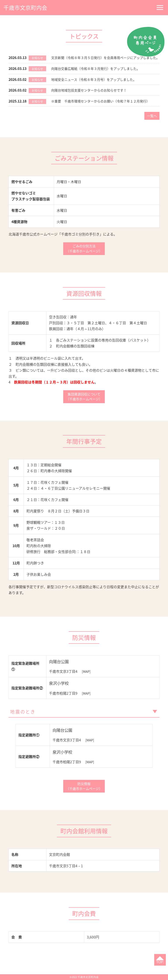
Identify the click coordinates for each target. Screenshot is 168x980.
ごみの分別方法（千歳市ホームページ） (84, 255)
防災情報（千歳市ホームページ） (84, 796)
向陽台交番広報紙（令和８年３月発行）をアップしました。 (98, 75)
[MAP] (87, 679)
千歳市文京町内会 (27, 7)
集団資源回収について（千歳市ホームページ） (84, 404)
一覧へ (151, 122)
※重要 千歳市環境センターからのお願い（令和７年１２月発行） (104, 107)
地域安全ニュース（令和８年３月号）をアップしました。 (97, 86)
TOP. (159, 961)
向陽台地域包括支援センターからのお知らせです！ (91, 97)
